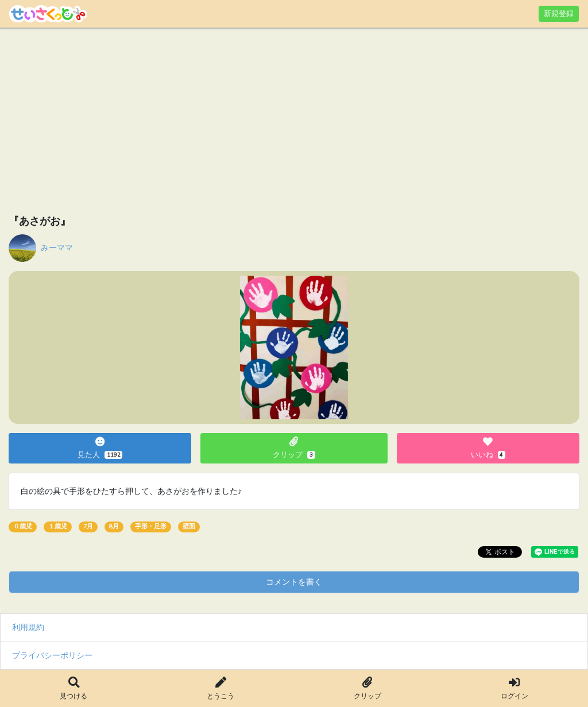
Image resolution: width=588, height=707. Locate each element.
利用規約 (28, 627)
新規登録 (559, 13)
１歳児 (58, 526)
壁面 (189, 526)
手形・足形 (151, 526)
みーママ (57, 248)
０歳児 (23, 526)
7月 (88, 526)
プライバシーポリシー (52, 655)
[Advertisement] (294, 123)
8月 (114, 526)
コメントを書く (294, 582)
